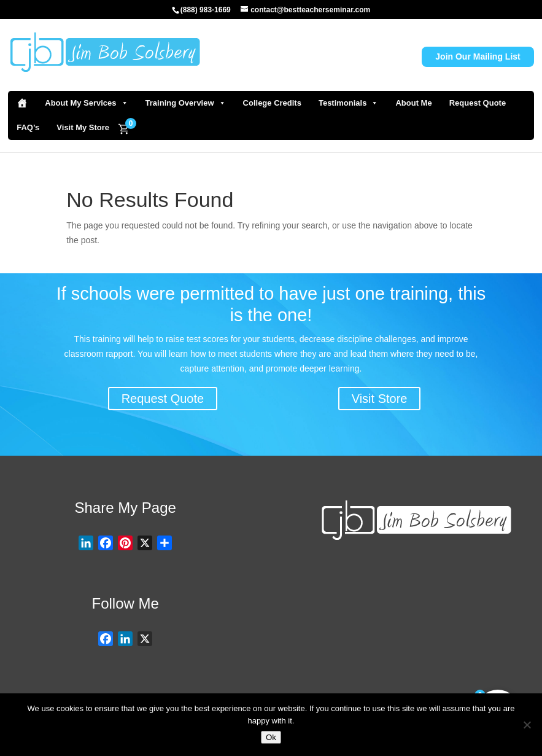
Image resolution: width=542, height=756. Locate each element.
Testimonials (349, 103)
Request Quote (478, 103)
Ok (271, 737)
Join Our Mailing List (478, 57)
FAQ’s (28, 127)
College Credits (272, 103)
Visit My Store (83, 127)
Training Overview (186, 103)
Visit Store (380, 399)
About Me (413, 103)
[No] (527, 725)
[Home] (22, 103)
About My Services (86, 103)
